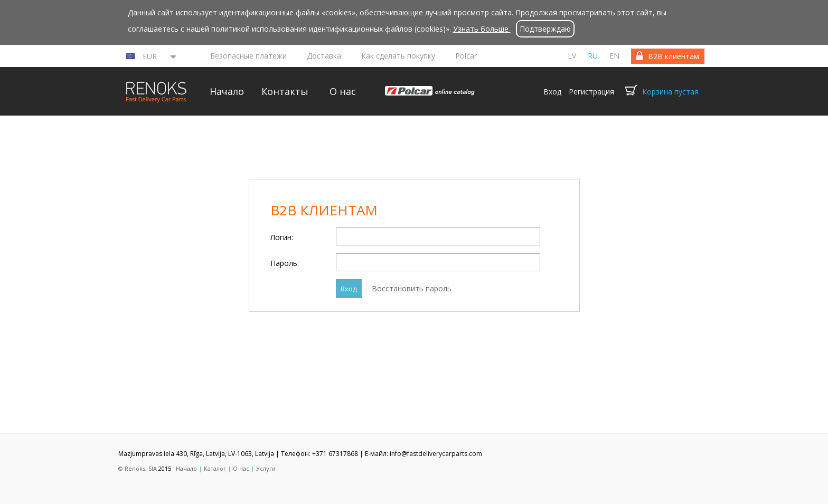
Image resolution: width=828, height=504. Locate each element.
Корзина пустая (670, 92)
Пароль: (285, 263)
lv (572, 56)
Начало (227, 91)
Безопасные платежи (248, 56)
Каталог (215, 468)
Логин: (282, 237)
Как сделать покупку (398, 56)
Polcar (466, 56)
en (614, 56)
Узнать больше (482, 29)
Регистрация (591, 92)
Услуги (266, 468)
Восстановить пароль (412, 288)
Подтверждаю (545, 29)
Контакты (285, 91)
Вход (552, 92)
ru (593, 56)
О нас (343, 91)
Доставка (324, 56)
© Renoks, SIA (138, 468)
